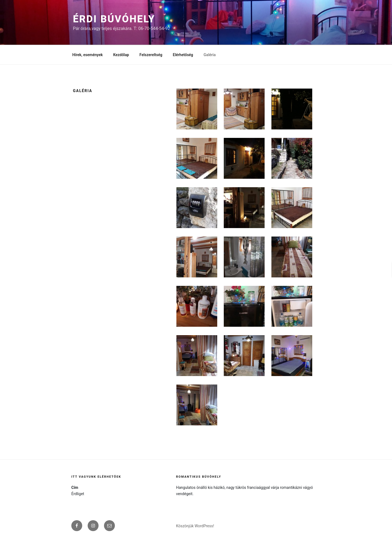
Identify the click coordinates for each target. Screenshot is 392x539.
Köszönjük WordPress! (195, 526)
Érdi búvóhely (114, 19)
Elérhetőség (183, 55)
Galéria (210, 55)
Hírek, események (88, 55)
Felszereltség (151, 55)
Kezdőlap (121, 55)
